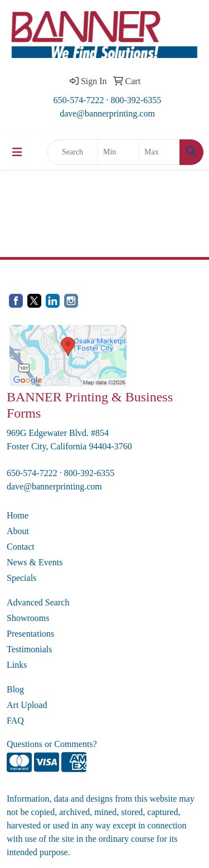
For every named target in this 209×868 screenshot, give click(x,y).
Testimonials (30, 649)
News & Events (35, 562)
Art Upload (27, 705)
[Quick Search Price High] (159, 152)
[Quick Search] (72, 152)
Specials (21, 578)
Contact (21, 547)
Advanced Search (38, 602)
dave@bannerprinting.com (107, 113)
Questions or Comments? (52, 744)
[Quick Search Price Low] (118, 152)
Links (17, 665)
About (18, 531)
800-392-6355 (136, 100)
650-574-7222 (79, 100)
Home (18, 515)
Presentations (30, 634)
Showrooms (28, 618)
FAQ (15, 721)
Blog (15, 689)
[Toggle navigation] (17, 152)
